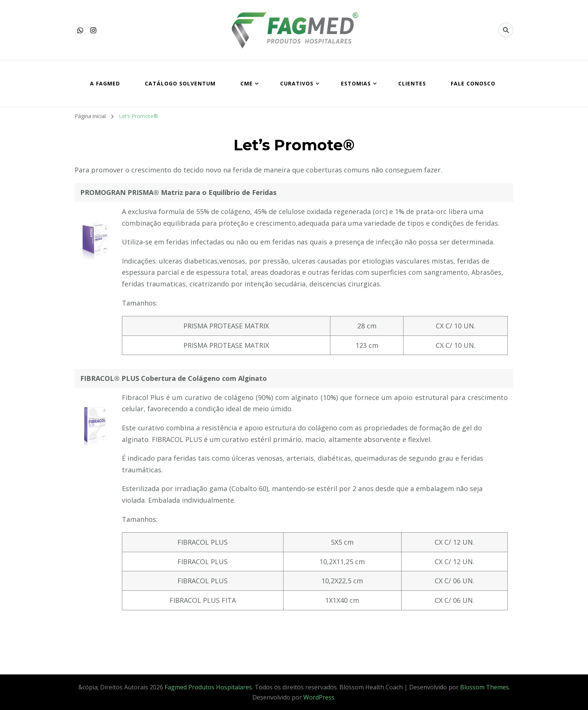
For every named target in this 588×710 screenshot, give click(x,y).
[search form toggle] (506, 30)
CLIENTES (412, 83)
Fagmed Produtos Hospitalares (208, 687)
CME (247, 83)
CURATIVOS (297, 83)
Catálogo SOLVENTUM (180, 83)
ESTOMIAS (356, 83)
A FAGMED (105, 83)
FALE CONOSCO (473, 83)
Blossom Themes (484, 687)
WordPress (319, 697)
